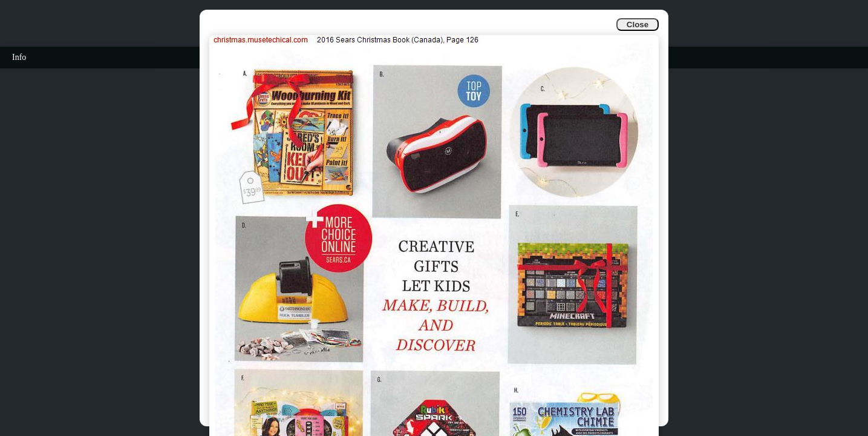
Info (19, 57)
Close (638, 25)
